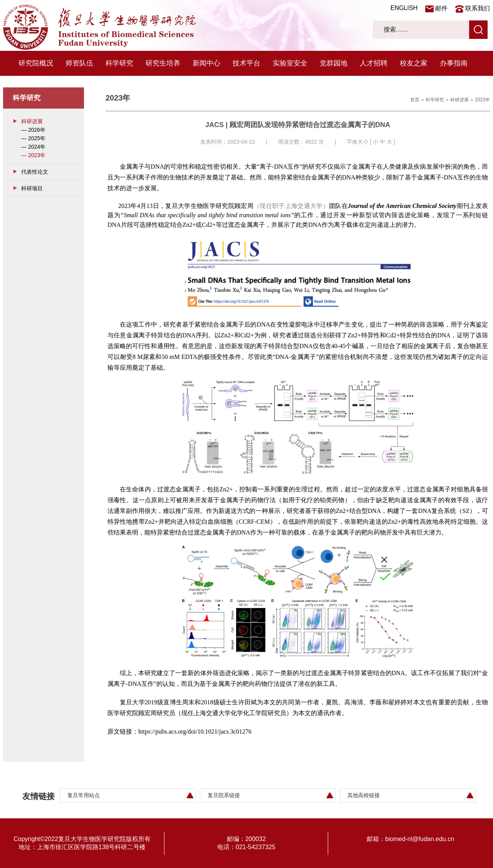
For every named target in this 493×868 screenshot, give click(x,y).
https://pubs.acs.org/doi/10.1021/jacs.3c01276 (195, 731)
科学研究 (119, 63)
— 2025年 (33, 138)
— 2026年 (33, 130)
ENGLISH (404, 8)
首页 (415, 100)
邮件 (441, 8)
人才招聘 (374, 63)
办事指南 (454, 63)
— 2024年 (33, 147)
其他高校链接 (364, 795)
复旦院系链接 (224, 795)
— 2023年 (33, 155)
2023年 (482, 100)
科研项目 (32, 188)
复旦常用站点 (84, 795)
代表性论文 (35, 172)
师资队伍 (79, 63)
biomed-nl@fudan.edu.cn (420, 839)
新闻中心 (206, 63)
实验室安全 (290, 63)
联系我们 (478, 8)
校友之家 (414, 63)
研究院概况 (36, 63)
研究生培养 (163, 63)
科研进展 (32, 121)
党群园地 (334, 63)
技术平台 (246, 63)
